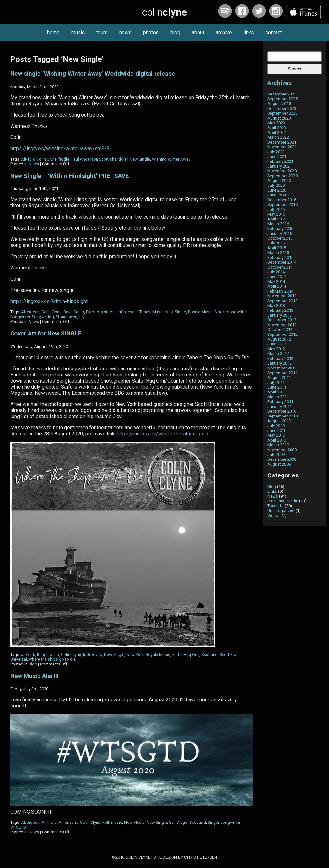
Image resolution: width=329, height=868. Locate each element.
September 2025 (283, 99)
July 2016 (276, 209)
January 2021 (280, 166)
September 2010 (283, 416)
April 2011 (277, 392)
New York (135, 654)
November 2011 (282, 368)
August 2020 (279, 181)
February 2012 (280, 358)
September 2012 (283, 334)
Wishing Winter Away (171, 159)
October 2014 (280, 267)
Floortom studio (101, 312)
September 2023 (283, 113)
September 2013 (283, 301)
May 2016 (276, 214)
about (198, 33)
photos (151, 33)
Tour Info (276, 506)
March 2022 (278, 137)
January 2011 (280, 406)
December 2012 (282, 320)
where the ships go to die (52, 659)
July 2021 (276, 152)
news (125, 33)
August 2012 (279, 339)
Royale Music (200, 312)
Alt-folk (28, 159)
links (249, 33)
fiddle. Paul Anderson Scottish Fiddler (93, 159)
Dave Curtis (74, 312)
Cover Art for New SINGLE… (48, 334)
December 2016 (282, 200)
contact (274, 33)
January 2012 (280, 363)
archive (224, 33)
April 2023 (277, 128)
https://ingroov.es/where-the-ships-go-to (163, 434)
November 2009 (282, 450)
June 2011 (277, 387)
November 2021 (282, 147)
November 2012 (282, 325)
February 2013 (280, 310)
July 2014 (276, 272)
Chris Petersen (201, 857)
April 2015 (277, 248)
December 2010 (282, 411)
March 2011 (278, 397)
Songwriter (20, 317)
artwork (28, 654)
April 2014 (277, 286)
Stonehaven (67, 317)
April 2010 (277, 440)
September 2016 (283, 205)
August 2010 (279, 421)
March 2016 (278, 224)
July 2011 (276, 382)
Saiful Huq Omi (186, 654)
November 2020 (282, 171)
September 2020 (283, 176)
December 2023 (282, 108)
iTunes (144, 312)
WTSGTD (18, 827)
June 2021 (277, 157)
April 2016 (277, 219)
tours (102, 33)
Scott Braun (230, 654)
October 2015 (280, 238)
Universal (19, 659)
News (34, 164)
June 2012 (277, 344)
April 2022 (277, 132)
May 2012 (276, 349)
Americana (68, 822)
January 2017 (280, 195)
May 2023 (276, 123)
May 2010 (276, 435)
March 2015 (278, 253)
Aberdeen (30, 312)
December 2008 (282, 459)
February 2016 (280, 229)
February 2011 (280, 402)
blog (175, 33)
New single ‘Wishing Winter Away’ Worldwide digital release (93, 74)
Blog (33, 664)
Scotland (210, 654)
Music (158, 312)
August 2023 (279, 118)
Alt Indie (49, 822)
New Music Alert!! (34, 676)
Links (272, 491)
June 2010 (277, 430)
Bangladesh (48, 654)
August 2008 (279, 464)
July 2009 (276, 455)
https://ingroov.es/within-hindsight (49, 301)
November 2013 (282, 296)
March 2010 (278, 445)
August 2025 (279, 104)
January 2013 (280, 315)
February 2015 (280, 257)
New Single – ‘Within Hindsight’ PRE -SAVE (70, 176)
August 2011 (279, 378)
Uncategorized (281, 511)
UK (82, 317)
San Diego (178, 822)
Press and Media (283, 501)
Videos (274, 515)
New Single (140, 159)
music (78, 33)
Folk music (112, 822)
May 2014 (276, 281)
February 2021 (280, 161)
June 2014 (277, 277)
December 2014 (282, 262)
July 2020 (276, 185)
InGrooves (127, 312)
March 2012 (278, 354)
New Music (134, 822)
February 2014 (280, 291)
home (53, 33)
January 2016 (280, 233)
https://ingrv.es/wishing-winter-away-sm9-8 (60, 149)
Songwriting (43, 317)
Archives (280, 83)
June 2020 (277, 190)
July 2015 (276, 243)
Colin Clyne (47, 159)
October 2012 (280, 330)
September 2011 (283, 373)
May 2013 (276, 306)
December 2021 (282, 142)
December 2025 (282, 94)
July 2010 (276, 426)
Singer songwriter (231, 312)
